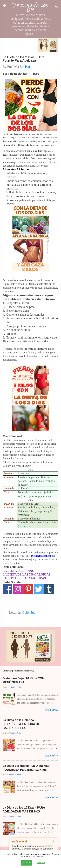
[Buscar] (56, 7)
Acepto (26, 863)
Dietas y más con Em (30, 7)
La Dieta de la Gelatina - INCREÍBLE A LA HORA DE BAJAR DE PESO (21, 724)
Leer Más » (52, 710)
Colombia (29, 613)
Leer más (41, 863)
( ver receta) (24, 526)
